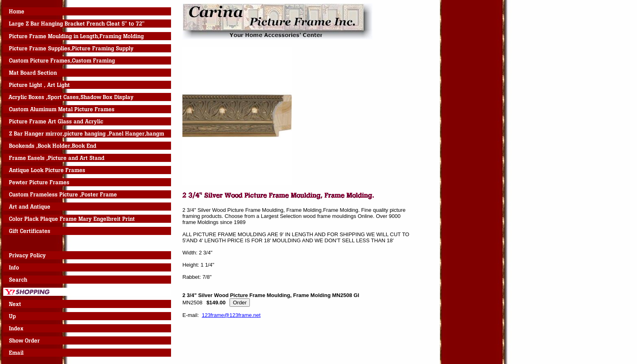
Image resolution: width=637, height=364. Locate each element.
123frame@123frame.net (231, 315)
